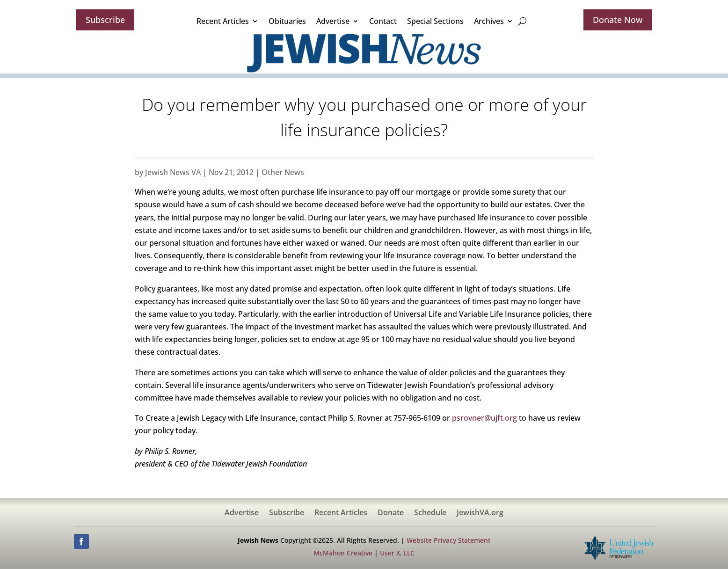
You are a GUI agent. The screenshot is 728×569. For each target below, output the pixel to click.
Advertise (333, 21)
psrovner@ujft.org (484, 418)
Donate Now (618, 20)
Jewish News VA (173, 172)
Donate (391, 513)
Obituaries (287, 21)
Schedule (430, 513)
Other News (283, 172)
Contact (383, 21)
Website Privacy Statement (448, 540)
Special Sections (435, 21)
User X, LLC (397, 553)
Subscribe (105, 20)
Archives (489, 21)
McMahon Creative (343, 553)
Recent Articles (223, 21)
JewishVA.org (480, 513)
